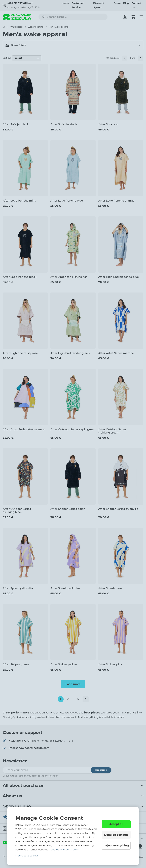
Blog (126, 3)
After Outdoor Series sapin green (73, 429)
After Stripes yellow (64, 664)
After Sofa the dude (64, 124)
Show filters (16, 45)
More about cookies (27, 856)
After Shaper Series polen (68, 509)
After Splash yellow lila (18, 588)
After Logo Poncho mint (19, 201)
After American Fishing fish (69, 277)
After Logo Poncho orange (116, 201)
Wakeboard (16, 27)
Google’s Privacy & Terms (64, 850)
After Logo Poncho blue (67, 201)
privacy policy (51, 776)
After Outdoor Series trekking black (17, 510)
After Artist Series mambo (116, 353)
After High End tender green (70, 353)
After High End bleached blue (119, 277)
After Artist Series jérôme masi (24, 429)
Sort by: (7, 58)
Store (117, 3)
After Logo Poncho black (20, 277)
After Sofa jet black (16, 124)
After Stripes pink (110, 664)
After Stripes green (16, 664)
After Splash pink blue (65, 588)
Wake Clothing (36, 27)
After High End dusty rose (20, 353)
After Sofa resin (109, 124)
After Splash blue (110, 588)
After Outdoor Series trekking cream (112, 431)
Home (65, 3)
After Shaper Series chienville (118, 509)
